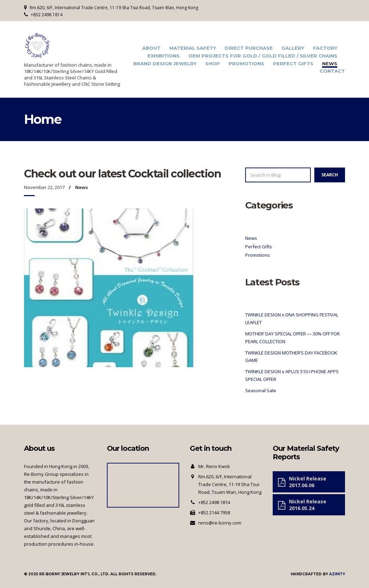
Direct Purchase (249, 48)
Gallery (293, 48)
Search (330, 175)
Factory (325, 48)
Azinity (337, 574)
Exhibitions (164, 56)
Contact (332, 71)
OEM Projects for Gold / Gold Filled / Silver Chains (263, 56)
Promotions (246, 64)
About (151, 48)
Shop (213, 64)
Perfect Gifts (293, 64)
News (330, 64)
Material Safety (193, 48)
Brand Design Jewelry (165, 64)
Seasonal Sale (261, 390)
